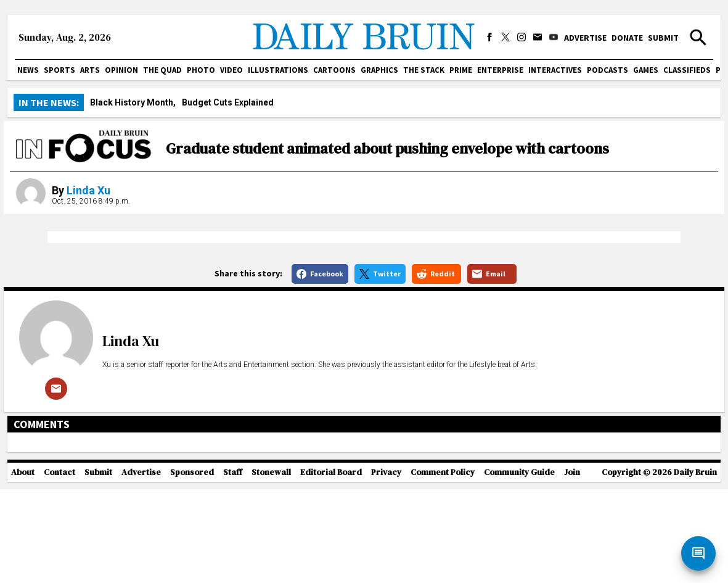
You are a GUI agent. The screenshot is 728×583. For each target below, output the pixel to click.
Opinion (121, 70)
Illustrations (278, 70)
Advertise (585, 38)
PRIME (461, 70)
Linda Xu (88, 190)
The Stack (424, 70)
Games (646, 70)
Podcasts (607, 70)
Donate (627, 38)
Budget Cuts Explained (228, 102)
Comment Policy (443, 577)
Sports (59, 70)
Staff (233, 577)
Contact (59, 577)
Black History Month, (133, 102)
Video (231, 70)
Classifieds (687, 70)
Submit (663, 38)
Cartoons (334, 70)
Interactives (555, 70)
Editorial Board (331, 577)
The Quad (162, 70)
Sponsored (192, 577)
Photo (201, 70)
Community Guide (519, 577)
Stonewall (271, 577)
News (28, 70)
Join (572, 577)
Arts (90, 70)
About (23, 577)
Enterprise (500, 70)
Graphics (379, 70)
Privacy (386, 577)
